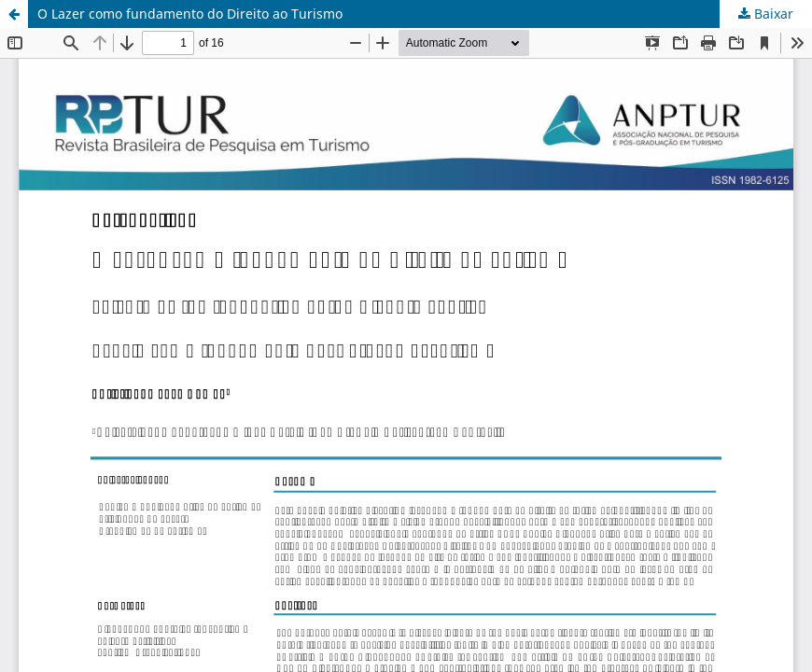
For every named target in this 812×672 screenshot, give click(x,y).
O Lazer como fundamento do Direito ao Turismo (190, 14)
